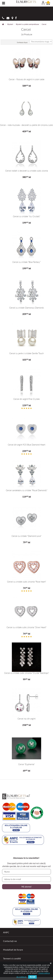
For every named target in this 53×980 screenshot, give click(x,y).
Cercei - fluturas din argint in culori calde (27, 79)
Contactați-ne (10, 941)
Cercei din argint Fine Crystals (27, 399)
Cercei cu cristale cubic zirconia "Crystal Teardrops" (27, 673)
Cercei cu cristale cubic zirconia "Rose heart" (27, 582)
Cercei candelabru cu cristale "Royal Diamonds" (27, 490)
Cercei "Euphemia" (26, 764)
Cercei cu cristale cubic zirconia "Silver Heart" (26, 627)
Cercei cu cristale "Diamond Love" (26, 536)
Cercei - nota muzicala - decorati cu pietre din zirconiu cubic (26, 125)
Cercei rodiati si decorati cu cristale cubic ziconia (27, 171)
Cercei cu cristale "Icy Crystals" (27, 216)
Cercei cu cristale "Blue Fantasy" (26, 262)
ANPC (6, 932)
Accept (32, 977)
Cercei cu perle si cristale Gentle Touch (26, 353)
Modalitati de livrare (13, 950)
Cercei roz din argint (26, 719)
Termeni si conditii (12, 958)
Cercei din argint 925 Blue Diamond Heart (26, 445)
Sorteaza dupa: (22, 42)
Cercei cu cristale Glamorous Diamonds (27, 308)
